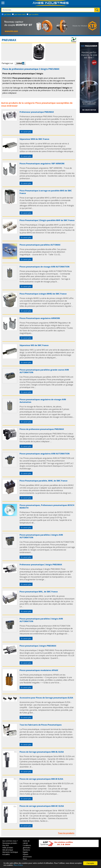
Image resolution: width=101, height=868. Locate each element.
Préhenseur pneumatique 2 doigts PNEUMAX (41, 565)
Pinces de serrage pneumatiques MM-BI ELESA (41, 779)
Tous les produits (66, 833)
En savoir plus (26, 132)
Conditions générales (27, 846)
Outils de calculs (26, 842)
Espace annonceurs (27, 855)
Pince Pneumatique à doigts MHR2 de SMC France (43, 294)
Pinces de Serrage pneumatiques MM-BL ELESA (42, 752)
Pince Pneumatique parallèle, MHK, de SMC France (43, 481)
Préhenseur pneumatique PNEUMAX (37, 112)
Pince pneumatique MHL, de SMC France (39, 592)
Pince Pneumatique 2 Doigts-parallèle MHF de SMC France (47, 220)
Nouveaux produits (10, 843)
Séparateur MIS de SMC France (34, 345)
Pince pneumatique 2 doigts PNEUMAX (38, 646)
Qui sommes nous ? (10, 841)
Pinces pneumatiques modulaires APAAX (39, 670)
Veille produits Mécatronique (8, 849)
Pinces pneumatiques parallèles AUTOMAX (40, 245)
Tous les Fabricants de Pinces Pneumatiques (41, 725)
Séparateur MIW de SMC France (34, 139)
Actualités (6, 854)
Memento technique (10, 852)
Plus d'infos (26, 865)
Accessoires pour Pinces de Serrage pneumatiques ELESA (46, 698)
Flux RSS (6, 845)
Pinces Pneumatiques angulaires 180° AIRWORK (42, 164)
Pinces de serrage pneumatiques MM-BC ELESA (42, 806)
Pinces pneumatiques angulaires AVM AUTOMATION (45, 454)
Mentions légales (26, 851)
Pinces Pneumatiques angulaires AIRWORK (40, 318)
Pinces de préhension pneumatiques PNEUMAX (42, 429)
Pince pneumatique (45, 103)
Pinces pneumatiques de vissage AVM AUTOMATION (45, 267)
